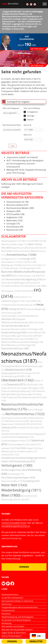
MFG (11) (34, 339)
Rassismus (6, 614)
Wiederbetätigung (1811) (21, 490)
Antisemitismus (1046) (21, 255)
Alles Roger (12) (20, 244)
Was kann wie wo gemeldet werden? (17, 630)
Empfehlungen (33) (20, 283)
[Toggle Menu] (45, 4)
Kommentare (13, 227)
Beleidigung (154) (10, 265)
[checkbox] (33, 112)
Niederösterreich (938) (19, 370)
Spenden (24, 567)
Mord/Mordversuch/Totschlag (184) (18, 345)
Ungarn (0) (31, 448)
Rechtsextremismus (10, 595)
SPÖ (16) (5, 431)
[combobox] (12, 113)
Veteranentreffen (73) (12, 481)
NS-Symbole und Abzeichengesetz (16, 620)
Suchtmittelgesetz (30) (18, 444)
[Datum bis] (34, 139)
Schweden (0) (23, 428)
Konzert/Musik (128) (36, 333)
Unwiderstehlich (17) (27, 451)
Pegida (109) (38, 388)
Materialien (12, 220)
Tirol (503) (21, 448)
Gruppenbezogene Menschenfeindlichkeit (20, 607)
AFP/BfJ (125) (37, 241)
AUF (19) (23, 262)
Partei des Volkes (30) (21, 388)
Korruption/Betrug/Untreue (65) (17, 336)
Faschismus (7, 604)
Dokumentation (14, 202)
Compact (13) (29, 276)
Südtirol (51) (35, 444)
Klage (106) (38, 329)
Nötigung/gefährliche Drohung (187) (19, 373)
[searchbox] (12, 113)
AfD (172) (26, 241)
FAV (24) (21, 291)
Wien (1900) (11, 495)
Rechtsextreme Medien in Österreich (17, 601)
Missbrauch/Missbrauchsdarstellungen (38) (22, 342)
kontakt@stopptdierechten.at (16, 526)
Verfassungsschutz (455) (14, 470)
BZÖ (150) (17, 276)
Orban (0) (6, 388)
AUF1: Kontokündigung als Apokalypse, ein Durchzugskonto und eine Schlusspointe (25, 164)
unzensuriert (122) (10, 455)
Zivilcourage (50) (9, 499)
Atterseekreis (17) (10, 262)
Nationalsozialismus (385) (15, 348)
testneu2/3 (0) (8, 448)
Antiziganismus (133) (11, 259)
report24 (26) (36, 421)
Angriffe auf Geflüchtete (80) (25, 248)
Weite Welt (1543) (14, 485)
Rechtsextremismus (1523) (25, 414)
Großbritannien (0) (10, 305)
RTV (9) (38, 424)
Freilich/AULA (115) (22, 297)
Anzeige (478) (29, 259)
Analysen (11, 211)
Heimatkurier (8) (28, 305)
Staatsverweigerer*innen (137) (16, 441)
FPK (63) (29, 291)
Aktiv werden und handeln (13, 626)
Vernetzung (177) (16, 474)
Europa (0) (35, 283)
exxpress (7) (11, 291)
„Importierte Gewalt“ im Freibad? (22, 157)
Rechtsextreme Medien (18, 208)
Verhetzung (6, 623)
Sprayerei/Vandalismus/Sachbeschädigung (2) (23, 434)
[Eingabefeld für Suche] (26, 102)
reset (13, 146)
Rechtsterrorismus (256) (17, 421)
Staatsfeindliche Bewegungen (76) (17, 437)
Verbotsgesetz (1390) (17, 465)
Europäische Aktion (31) (13, 286)
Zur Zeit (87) (23, 499)
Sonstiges (11, 224)
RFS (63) (31, 424)
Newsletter (36, 641)
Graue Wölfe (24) (33, 301)
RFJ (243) (22, 424)
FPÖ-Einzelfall (13, 214)
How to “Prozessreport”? (12, 636)
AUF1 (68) (32, 262)
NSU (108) (26, 376)
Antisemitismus (8, 610)
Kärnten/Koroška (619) (17, 326)
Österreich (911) (16, 384)
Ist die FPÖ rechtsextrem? (12, 598)
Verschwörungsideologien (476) (18, 477)
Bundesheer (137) (15, 268)
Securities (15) (37, 428)
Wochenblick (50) (29, 496)
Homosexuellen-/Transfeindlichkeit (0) (20, 316)
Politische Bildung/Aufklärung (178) (18, 391)
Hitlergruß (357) (17, 309)
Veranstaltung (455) (25, 461)
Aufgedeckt (12, 217)
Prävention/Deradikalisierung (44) (23, 397)
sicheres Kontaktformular (14, 523)
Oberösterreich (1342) (17, 380)
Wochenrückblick (15, 205)
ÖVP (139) (38, 385)
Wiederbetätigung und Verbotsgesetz (18, 617)
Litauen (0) (24, 339)
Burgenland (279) (32, 268)
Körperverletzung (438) (13, 332)
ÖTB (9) (29, 385)
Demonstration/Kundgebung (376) (24, 279)
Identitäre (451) (9, 319)
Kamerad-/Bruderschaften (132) (17, 329)
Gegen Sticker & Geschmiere (14, 633)
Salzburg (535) (9, 427)
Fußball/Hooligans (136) (13, 301)
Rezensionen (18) (9, 424)
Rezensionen (13, 230)
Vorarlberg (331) (31, 481)
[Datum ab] (34, 130)
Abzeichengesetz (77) (11, 241)
